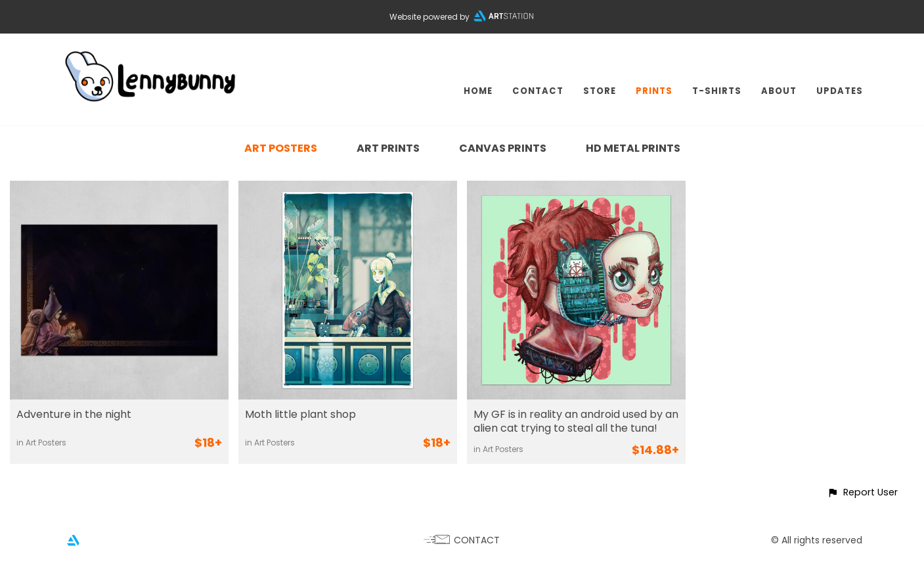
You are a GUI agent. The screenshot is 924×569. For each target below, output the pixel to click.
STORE (600, 91)
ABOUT (779, 91)
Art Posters (281, 148)
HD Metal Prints (633, 148)
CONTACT (538, 91)
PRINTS (654, 91)
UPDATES (840, 91)
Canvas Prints (503, 148)
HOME (478, 91)
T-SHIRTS (717, 91)
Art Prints (388, 148)
